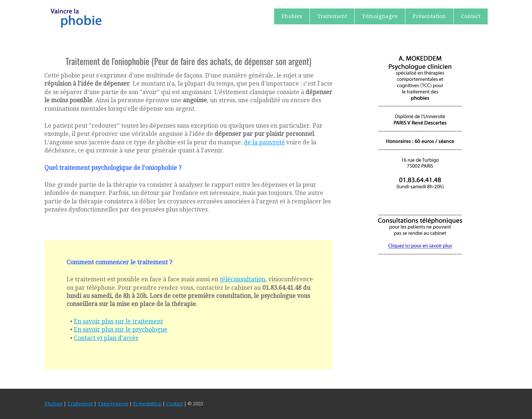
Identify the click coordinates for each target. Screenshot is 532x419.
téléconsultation (243, 279)
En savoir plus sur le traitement (118, 321)
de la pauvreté (264, 142)
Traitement (332, 16)
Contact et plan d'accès (106, 338)
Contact (471, 16)
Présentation (429, 16)
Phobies (292, 16)
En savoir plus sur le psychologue (121, 329)
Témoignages (380, 16)
